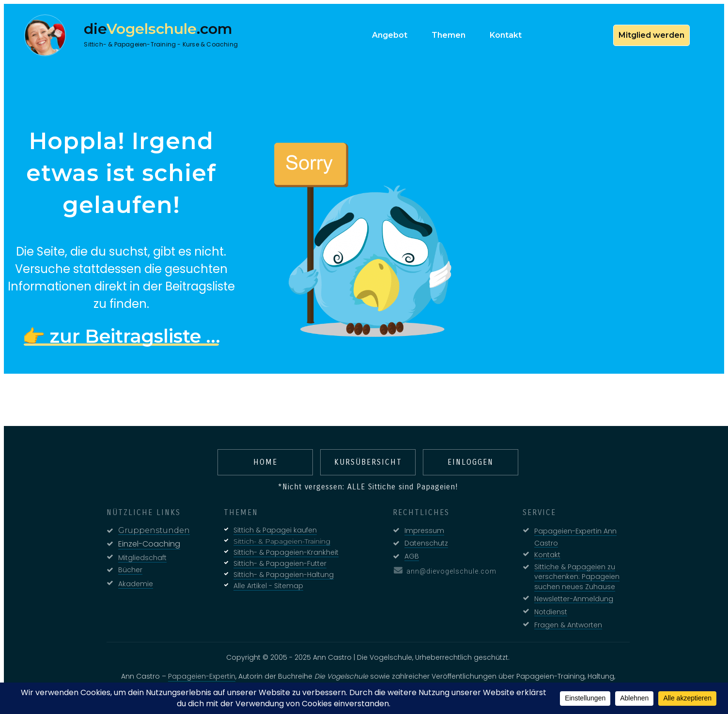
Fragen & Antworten (564, 621)
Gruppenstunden (150, 526)
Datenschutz (422, 539)
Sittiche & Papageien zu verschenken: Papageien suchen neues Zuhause (573, 573)
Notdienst (547, 608)
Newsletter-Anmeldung (570, 594)
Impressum (420, 527)
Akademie (132, 580)
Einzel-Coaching (145, 540)
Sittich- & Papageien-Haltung (280, 571)
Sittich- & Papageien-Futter (276, 560)
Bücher (126, 566)
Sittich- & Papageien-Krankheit (282, 548)
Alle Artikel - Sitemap (264, 582)
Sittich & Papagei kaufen (271, 526)
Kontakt (543, 550)
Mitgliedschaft (139, 554)
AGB (408, 552)
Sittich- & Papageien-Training (278, 537)
